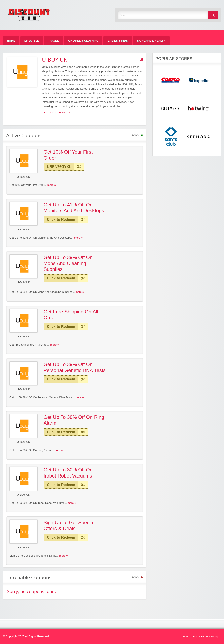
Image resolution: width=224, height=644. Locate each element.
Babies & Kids (118, 41)
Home (11, 41)
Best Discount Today (206, 636)
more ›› (52, 185)
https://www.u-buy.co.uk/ (57, 113)
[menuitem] (11, 41)
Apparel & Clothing (83, 41)
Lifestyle (32, 41)
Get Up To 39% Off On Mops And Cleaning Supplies (68, 263)
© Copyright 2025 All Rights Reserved (26, 636)
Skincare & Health (151, 41)
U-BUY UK (23, 177)
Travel (53, 41)
